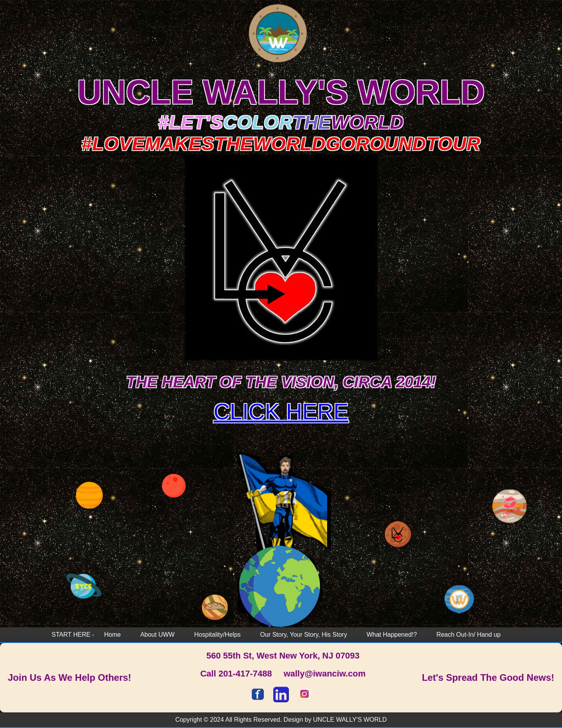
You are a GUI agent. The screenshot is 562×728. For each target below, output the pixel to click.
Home (113, 635)
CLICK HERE (281, 412)
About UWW (157, 635)
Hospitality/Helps (217, 635)
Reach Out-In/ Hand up (469, 635)
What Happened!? (392, 635)
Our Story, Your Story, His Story (304, 635)
